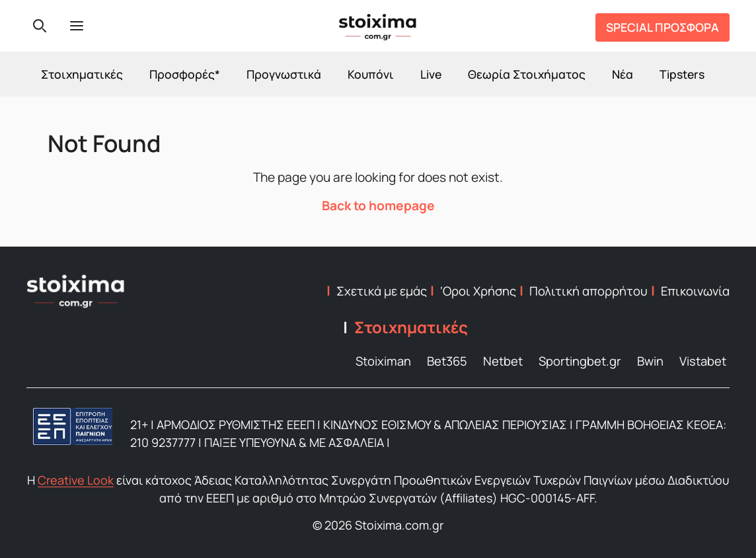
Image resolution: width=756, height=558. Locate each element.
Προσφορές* (185, 74)
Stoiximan (383, 361)
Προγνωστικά (284, 74)
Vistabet (703, 361)
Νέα (623, 74)
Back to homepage (378, 206)
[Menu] (77, 26)
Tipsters (682, 74)
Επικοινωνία (695, 291)
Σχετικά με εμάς (382, 291)
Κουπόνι (371, 74)
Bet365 (447, 361)
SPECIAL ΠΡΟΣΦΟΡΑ (662, 27)
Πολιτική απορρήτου (588, 291)
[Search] (40, 26)
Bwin (650, 361)
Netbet (503, 361)
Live (431, 74)
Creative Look (76, 480)
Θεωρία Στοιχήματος (527, 74)
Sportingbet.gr (580, 361)
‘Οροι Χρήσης (478, 291)
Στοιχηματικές (82, 74)
